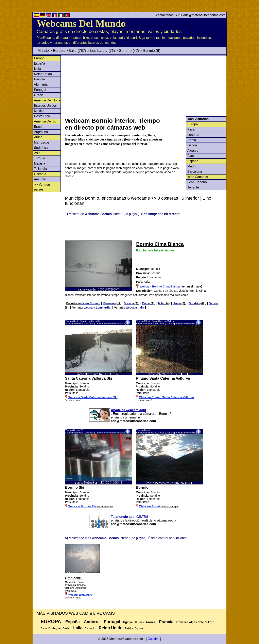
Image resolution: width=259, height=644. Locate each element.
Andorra (92, 622)
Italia (73, 51)
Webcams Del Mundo (81, 23)
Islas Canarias (198, 177)
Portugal (40, 90)
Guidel (66, 628)
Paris (191, 129)
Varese (214, 303)
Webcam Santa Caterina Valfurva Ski (93, 397)
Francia (39, 79)
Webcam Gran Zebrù (80, 595)
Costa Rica (42, 116)
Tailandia (40, 169)
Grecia (39, 95)
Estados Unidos (45, 106)
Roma (192, 140)
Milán (162, 303)
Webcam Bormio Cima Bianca (160, 286)
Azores (150, 622)
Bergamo (110, 303)
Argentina (41, 132)
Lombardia (99, 51)
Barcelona (195, 172)
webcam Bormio (89, 303)
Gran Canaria (197, 182)
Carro (44, 628)
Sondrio (125, 51)
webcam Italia (135, 308)
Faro (191, 156)
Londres (193, 135)
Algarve (193, 151)
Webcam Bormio (150, 506)
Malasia (40, 163)
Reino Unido (43, 74)
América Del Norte (47, 100)
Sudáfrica (41, 148)
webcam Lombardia (98, 308)
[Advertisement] (145, 86)
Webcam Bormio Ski (82, 506)
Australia (40, 179)
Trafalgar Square (134, 628)
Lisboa (192, 145)
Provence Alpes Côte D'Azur (195, 622)
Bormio (149, 51)
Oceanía (40, 174)
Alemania (41, 85)
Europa (59, 51)
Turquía (40, 158)
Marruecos (42, 142)
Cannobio (90, 628)
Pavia (177, 303)
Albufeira (139, 622)
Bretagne (55, 628)
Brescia (129, 303)
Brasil (38, 127)
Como (146, 303)
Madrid (192, 166)
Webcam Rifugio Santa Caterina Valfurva (167, 397)
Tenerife (193, 187)
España (39, 63)
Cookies (153, 639)
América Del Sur (46, 121)
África (38, 137)
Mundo (43, 51)
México (39, 111)
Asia (37, 153)
